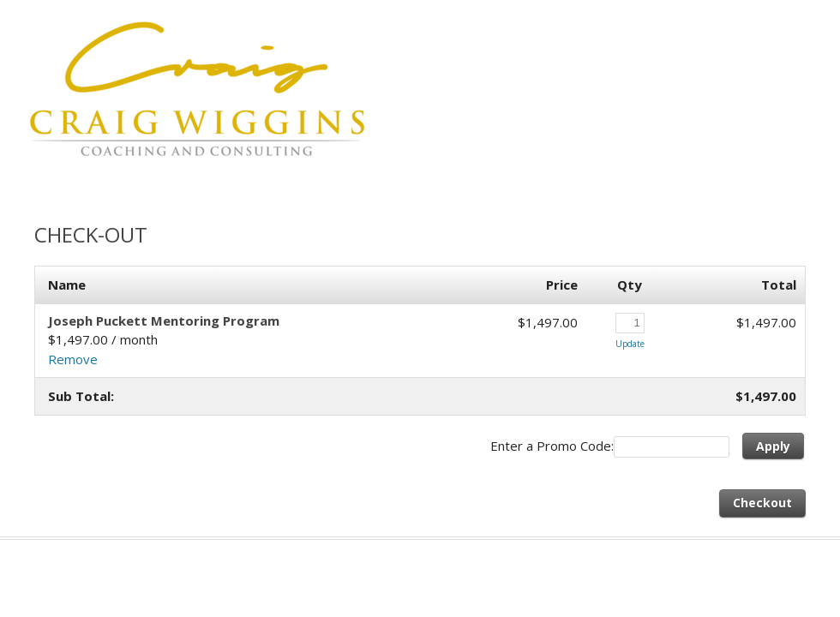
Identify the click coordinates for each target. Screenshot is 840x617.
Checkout (762, 503)
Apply (773, 446)
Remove (73, 359)
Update (630, 344)
